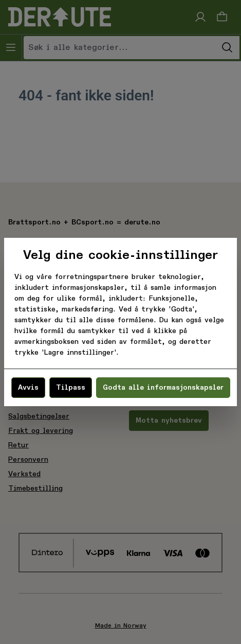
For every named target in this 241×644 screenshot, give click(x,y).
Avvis (28, 388)
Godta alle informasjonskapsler (163, 388)
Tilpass (71, 388)
